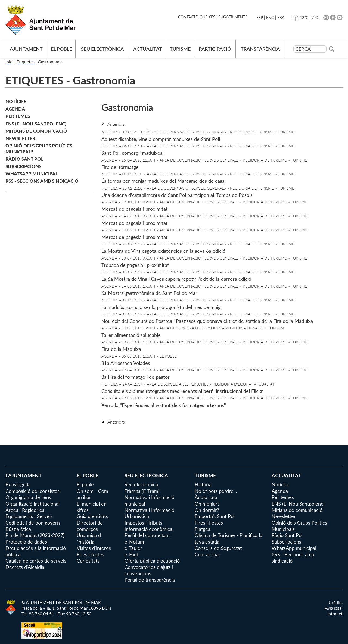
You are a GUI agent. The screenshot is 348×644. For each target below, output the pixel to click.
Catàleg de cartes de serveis (36, 561)
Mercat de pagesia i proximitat (135, 209)
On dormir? (207, 510)
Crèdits (336, 602)
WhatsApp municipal (32, 174)
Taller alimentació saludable (131, 335)
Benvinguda (18, 484)
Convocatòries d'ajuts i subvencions (149, 570)
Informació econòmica (148, 529)
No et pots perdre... (216, 491)
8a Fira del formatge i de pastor (136, 377)
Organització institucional (32, 504)
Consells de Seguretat (218, 548)
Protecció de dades (26, 542)
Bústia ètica (18, 529)
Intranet (335, 613)
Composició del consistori (33, 491)
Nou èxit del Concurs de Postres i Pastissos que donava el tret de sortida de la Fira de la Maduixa (207, 321)
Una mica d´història (89, 538)
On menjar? (207, 504)
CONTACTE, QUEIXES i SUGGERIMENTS (213, 17)
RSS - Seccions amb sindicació (42, 181)
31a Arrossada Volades (126, 363)
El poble (61, 49)
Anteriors (113, 124)
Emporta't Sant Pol (215, 516)
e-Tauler (133, 548)
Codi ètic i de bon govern (33, 523)
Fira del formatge (120, 167)
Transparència (260, 49)
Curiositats (88, 561)
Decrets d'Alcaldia (25, 567)
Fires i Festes (209, 523)
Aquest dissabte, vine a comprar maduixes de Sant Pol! (161, 139)
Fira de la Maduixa (121, 349)
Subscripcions (23, 166)
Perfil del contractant (147, 535)
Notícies (16, 101)
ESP (260, 18)
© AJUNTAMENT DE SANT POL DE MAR (61, 602)
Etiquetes (26, 61)
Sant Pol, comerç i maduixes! (133, 153)
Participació (215, 49)
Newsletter (20, 138)
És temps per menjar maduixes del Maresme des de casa (163, 181)
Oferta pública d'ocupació (152, 561)
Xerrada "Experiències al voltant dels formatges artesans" (164, 405)
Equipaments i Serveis (29, 516)
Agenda (15, 109)
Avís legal (334, 608)
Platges (202, 529)
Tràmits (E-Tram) (142, 491)
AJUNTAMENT (26, 49)
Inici (9, 61)
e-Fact (131, 554)
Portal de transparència (150, 580)
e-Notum (134, 542)
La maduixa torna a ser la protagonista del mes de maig (161, 307)
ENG (270, 18)
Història (203, 484)
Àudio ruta (206, 497)
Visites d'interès (94, 548)
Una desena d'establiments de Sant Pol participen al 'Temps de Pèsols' (178, 195)
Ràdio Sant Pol (24, 159)
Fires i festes (90, 554)
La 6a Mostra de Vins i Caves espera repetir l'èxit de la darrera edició (176, 279)
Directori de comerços (90, 526)
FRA (281, 18)
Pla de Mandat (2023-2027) (35, 535)
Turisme (180, 49)
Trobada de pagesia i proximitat (135, 265)
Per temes (18, 116)
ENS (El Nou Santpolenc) (36, 124)
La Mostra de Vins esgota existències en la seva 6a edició (163, 251)
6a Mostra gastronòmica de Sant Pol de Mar (149, 293)
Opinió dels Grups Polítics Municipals (39, 149)
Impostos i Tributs (143, 523)
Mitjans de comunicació (36, 131)
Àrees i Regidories (25, 510)
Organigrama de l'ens (28, 497)
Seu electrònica (102, 49)
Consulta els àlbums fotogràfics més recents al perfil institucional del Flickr (182, 391)
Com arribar (208, 554)
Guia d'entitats (92, 516)
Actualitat (148, 49)
